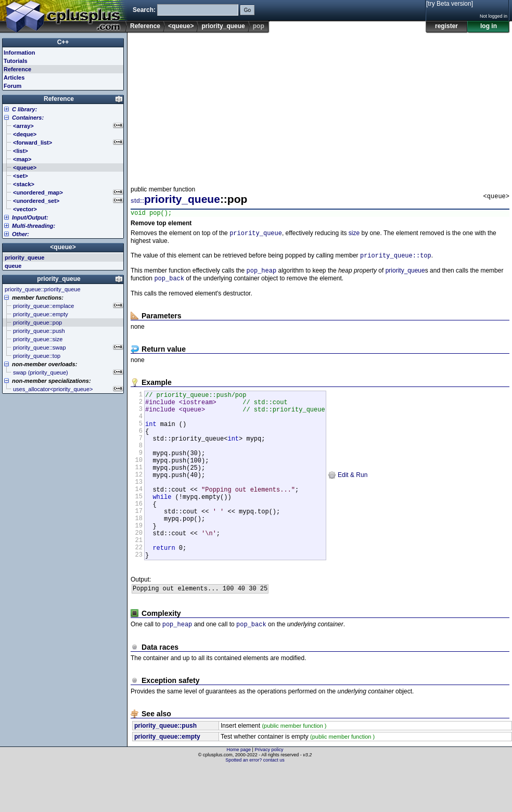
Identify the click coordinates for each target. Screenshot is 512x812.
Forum (12, 86)
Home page (239, 794)
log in (489, 26)
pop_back (169, 284)
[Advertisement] (265, 106)
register (446, 26)
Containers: (28, 118)
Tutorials (16, 61)
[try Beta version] (450, 4)
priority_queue (223, 26)
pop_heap (262, 275)
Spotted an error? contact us (255, 804)
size (354, 236)
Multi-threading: (34, 226)
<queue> (181, 26)
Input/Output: (30, 217)
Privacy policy (269, 794)
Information (20, 53)
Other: (21, 234)
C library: (24, 109)
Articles (14, 78)
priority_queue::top (396, 259)
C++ (63, 42)
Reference (145, 26)
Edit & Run (348, 499)
